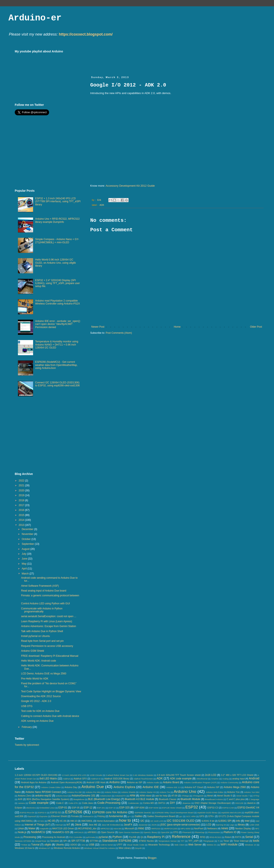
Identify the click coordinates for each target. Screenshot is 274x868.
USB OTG (27, 706)
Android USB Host (96, 782)
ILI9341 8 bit (208, 821)
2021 (22, 485)
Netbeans (212, 828)
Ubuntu (60, 845)
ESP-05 (76, 808)
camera (21, 803)
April (25, 569)
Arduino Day (71, 787)
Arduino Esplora (124, 787)
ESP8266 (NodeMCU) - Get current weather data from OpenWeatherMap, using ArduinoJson (56, 365)
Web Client (179, 845)
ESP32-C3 (213, 808)
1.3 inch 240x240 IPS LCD (74, 775)
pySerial (103, 837)
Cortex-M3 (148, 803)
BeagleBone (79, 799)
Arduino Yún (234, 792)
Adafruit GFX (80, 779)
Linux (21, 828)
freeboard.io (88, 816)
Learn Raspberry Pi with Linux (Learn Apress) (47, 621)
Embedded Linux (47, 808)
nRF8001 (92, 832)
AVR (20, 799)
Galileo (139, 816)
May (24, 564)
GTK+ (211, 816)
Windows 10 (250, 845)
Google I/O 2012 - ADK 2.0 (36, 701)
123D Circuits (96, 775)
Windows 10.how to (25, 848)
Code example (39, 803)
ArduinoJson (105, 796)
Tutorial (35, 845)
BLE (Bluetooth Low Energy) (104, 799)
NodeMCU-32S (61, 832)
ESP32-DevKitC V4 (248, 808)
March (26, 574)
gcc (181, 816)
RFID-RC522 (215, 837)
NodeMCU (38, 832)
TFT (183, 841)
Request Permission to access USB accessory (47, 646)
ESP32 (192, 807)
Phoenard (187, 832)
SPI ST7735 (78, 841)
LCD (209, 825)
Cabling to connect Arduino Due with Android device (50, 716)
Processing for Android (53, 837)
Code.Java (87, 803)
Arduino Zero (25, 796)
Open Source (108, 832)
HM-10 (74, 821)
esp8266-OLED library (207, 813)
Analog (226, 779)
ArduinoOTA (120, 796)
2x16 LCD (211, 775)
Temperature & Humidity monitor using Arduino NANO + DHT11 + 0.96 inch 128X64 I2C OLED (57, 345)
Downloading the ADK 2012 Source (41, 696)
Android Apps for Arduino (34, 782)
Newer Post (98, 327)
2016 (22, 510)
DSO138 (239, 803)
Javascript (143, 825)
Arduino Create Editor (51, 787)
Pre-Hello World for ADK (35, 679)
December (28, 529)
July (24, 554)
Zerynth (138, 848)
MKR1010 (156, 829)
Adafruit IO (96, 779)
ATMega (185, 796)
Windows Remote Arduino (67, 848)
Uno (83, 845)
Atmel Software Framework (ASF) (40, 586)
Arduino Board (171, 782)
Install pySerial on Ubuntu (36, 636)
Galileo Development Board (161, 816)
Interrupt (59, 825)
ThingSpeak (208, 841)
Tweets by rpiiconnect (27, 745)
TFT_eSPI (193, 841)
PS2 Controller (76, 837)
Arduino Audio (153, 782)
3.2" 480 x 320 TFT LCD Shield (237, 775)
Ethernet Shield (59, 816)
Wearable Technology (159, 845)
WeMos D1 (212, 845)
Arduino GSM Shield (33, 651)
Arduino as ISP (135, 782)
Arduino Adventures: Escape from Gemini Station (49, 626)
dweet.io (251, 803)
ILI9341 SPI (225, 821)
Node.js (22, 832)
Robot (228, 837)
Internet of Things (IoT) (38, 825)
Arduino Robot (111, 792)
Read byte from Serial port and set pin (42, 641)
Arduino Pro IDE (74, 792)
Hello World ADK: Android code (39, 661)
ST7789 (94, 841)
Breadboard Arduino (214, 799)
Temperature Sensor (168, 841)
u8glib (48, 845)
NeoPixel (199, 828)
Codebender (134, 803)
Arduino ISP (213, 787)
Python (117, 837)
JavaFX (128, 825)
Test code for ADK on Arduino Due (40, 711)
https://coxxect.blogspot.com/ (86, 34)
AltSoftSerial (202, 779)
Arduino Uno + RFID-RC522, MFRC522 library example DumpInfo (57, 220)
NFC (257, 829)
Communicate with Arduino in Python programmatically (42, 610)
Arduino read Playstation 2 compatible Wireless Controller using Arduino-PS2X (58, 302)
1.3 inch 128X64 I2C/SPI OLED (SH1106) (36, 775)
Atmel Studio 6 (225, 796)
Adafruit (66, 779)
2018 (22, 500)
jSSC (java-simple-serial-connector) (180, 825)
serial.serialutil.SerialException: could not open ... (49, 616)
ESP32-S (42, 813)
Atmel (210, 796)
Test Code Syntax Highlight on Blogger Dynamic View (51, 691)
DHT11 (162, 803)
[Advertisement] (50, 152)
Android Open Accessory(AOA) (66, 782)
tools (256, 841)
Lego (232, 825)
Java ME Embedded (111, 825)
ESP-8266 (139, 808)
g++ (129, 816)
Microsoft (129, 828)
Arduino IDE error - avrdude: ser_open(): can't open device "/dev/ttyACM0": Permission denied (58, 324)
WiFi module (229, 844)
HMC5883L (87, 821)
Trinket (24, 845)
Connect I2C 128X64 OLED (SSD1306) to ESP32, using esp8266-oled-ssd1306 (57, 384)
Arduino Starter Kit (147, 792)
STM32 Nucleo (146, 841)
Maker (32, 828)
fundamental (116, 816)
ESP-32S (124, 808)
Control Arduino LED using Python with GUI (45, 603)
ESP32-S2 (55, 812)
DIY (172, 803)
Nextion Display (243, 828)
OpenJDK (165, 832)
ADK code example (181, 779)
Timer (226, 841)
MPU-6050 (186, 829)
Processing (30, 837)
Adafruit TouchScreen (143, 779)
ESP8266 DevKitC (143, 813)
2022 (22, 481)
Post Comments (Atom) (119, 333)
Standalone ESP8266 (117, 841)
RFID (203, 837)
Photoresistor (214, 832)
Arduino (114, 782)
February (27, 727)
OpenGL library (150, 832)
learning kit (221, 825)
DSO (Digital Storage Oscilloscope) (213, 803)
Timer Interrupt (241, 841)
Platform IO (230, 832)
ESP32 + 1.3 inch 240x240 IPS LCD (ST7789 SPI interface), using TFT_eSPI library (58, 201)
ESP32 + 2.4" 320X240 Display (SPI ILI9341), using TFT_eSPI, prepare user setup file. (58, 283)
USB (92, 845)
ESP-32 (112, 808)
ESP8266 (74, 812)
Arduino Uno (185, 792)
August (26, 549)
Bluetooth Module (191, 799)
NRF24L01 (79, 832)
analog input (238, 779)
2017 (22, 505)
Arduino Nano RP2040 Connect (43, 792)
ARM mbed (145, 796)
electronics (31, 808)
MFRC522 (105, 829)
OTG (176, 832)
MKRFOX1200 (171, 829)
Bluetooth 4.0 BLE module (140, 799)
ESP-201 (101, 808)
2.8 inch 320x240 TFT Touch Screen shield (179, 775)
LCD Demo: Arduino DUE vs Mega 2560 (44, 674)
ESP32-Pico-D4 (27, 813)
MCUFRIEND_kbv (87, 828)
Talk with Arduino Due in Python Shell (42, 631)
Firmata (75, 816)
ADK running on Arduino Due (37, 721)
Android (254, 778)
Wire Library (125, 848)
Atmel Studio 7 (243, 796)
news (225, 828)
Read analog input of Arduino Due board (44, 591)
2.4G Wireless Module (143, 775)
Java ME (93, 825)
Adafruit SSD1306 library (117, 779)
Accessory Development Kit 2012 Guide (130, 186)
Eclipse (18, 808)
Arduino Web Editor (215, 792)
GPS (202, 816)
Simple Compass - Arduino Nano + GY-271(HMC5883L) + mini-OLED (57, 241)
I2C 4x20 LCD (157, 821)
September (28, 544)
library (241, 825)
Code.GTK (73, 803)
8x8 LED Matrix (48, 779)
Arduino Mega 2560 (235, 787)
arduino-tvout (62, 796)
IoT (68, 825)
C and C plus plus (236, 799)
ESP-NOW (154, 808)
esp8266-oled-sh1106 (231, 813)
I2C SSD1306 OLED (181, 821)
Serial (249, 837)
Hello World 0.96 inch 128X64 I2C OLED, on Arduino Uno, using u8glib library (56, 263)
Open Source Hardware (129, 832)
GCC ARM (191, 816)
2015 (22, 515)
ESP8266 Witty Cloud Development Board (174, 813)
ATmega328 (198, 796)
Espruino (44, 816)
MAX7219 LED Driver (63, 828)
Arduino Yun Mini (252, 792)
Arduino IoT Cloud (194, 787)
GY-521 (41, 821)
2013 (22, 525)
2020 (22, 490)
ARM (132, 796)
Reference (181, 837)
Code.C (60, 803)
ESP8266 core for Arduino (110, 812)
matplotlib (44, 829)
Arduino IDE (151, 787)
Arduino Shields (128, 792)
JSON (154, 825)
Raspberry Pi (156, 837)
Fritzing (101, 816)
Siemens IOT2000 (23, 841)
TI (219, 841)
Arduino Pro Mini (93, 792)
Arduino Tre (165, 792)
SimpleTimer (41, 841)
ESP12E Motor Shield (172, 808)
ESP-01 (63, 808)
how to (125, 820)
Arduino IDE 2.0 (173, 787)
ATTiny (256, 796)
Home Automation (106, 821)
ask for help (161, 796)
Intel (247, 821)
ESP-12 (88, 808)
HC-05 (51, 821)
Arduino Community (229, 782)
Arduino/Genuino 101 (83, 796)
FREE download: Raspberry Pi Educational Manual (50, 656)
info (238, 821)
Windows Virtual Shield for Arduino (100, 848)
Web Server (195, 845)
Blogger (152, 858)
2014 (22, 520)
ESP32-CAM (228, 808)
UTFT (120, 845)
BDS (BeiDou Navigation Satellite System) (48, 799)
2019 (22, 495)
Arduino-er (35, 18)
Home (177, 327)
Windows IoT (44, 848)
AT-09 (174, 796)
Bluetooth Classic (168, 799)
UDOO (74, 845)
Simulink (55, 841)
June (25, 559)
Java (78, 824)
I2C (142, 821)
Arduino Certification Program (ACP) (200, 782)
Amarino (215, 779)
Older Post (256, 327)
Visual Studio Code (135, 845)
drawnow (187, 803)
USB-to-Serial (107, 845)
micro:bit (117, 829)
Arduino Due (93, 787)
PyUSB (133, 837)
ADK (102, 205)
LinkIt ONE (254, 825)
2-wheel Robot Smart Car (118, 775)
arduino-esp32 (43, 796)
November (28, 534)
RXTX (238, 837)
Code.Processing (109, 803)
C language (254, 799)
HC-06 (63, 821)
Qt (142, 837)
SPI (65, 841)
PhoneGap (200, 832)
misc (141, 828)
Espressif (32, 816)
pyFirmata (91, 837)
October (27, 539)
